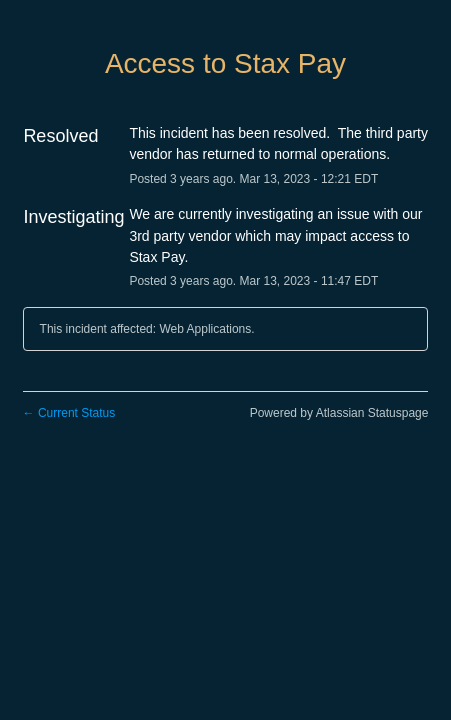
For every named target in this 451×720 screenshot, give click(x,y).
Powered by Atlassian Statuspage (339, 413)
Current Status (69, 413)
